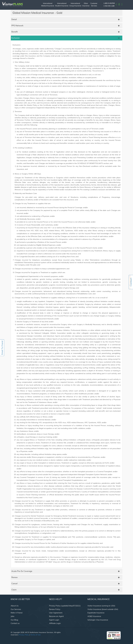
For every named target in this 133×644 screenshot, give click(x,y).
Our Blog (14, 620)
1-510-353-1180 (109, 6)
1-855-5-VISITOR (109, 3)
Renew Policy (55, 609)
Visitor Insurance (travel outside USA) (103, 609)
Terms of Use (36, 635)
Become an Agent (56, 616)
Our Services (16, 609)
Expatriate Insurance (96, 613)
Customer (94, 5)
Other (86, 5)
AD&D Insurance (94, 616)
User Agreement (56, 613)
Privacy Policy (24, 635)
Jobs (12, 616)
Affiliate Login (55, 623)
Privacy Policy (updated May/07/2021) (65, 606)
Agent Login (54, 620)
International (48, 5)
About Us (15, 606)
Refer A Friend (17, 613)
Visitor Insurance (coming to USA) (101, 606)
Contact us (15, 623)
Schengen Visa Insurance (98, 620)
